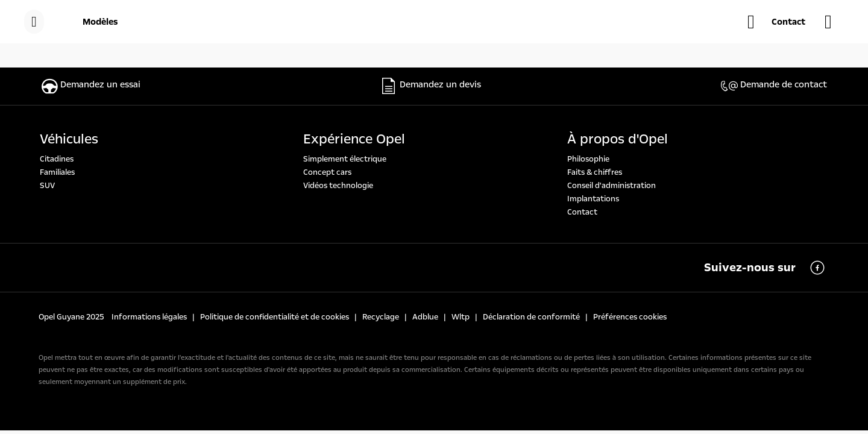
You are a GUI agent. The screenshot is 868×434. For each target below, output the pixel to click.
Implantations (593, 199)
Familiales (57, 172)
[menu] (34, 22)
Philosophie (588, 159)
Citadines (57, 159)
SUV (47, 186)
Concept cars (327, 172)
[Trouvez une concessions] (834, 22)
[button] (776, 22)
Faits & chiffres (595, 172)
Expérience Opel (354, 139)
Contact (582, 212)
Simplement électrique (345, 159)
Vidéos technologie (338, 186)
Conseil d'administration (612, 186)
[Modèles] (100, 22)
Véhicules (69, 139)
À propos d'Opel (618, 139)
